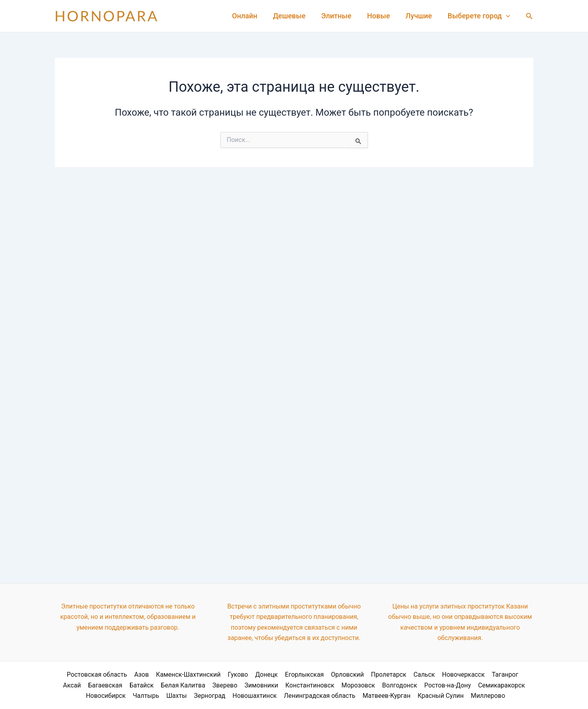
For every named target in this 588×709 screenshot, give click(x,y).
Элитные (341, 16)
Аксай (519, 675)
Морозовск (345, 685)
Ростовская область (87, 675)
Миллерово (486, 696)
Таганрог (490, 675)
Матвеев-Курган (386, 696)
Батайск (131, 685)
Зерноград (210, 696)
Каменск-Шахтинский (178, 675)
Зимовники (249, 685)
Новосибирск (108, 696)
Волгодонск (385, 685)
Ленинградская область (319, 696)
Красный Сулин (439, 696)
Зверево (213, 685)
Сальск (410, 675)
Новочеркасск (449, 675)
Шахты (177, 696)
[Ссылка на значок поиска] (529, 16)
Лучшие (421, 16)
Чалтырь (148, 696)
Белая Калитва (171, 685)
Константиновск (297, 685)
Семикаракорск (487, 685)
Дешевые (295, 16)
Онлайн (252, 16)
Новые (382, 16)
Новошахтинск (254, 696)
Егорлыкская (292, 675)
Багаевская (95, 685)
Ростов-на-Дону (433, 685)
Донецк (255, 675)
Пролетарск (375, 675)
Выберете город (479, 16)
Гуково (227, 675)
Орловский (335, 675)
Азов (131, 675)
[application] (507, 16)
